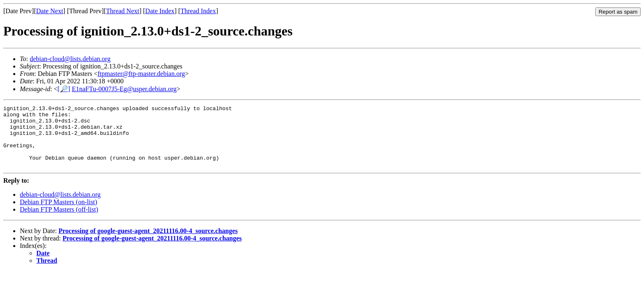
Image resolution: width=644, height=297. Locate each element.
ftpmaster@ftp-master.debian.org (141, 74)
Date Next (50, 11)
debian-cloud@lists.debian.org (70, 59)
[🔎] (64, 89)
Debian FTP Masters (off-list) (59, 222)
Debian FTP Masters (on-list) (58, 214)
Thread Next (123, 11)
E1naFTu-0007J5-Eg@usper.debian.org (124, 89)
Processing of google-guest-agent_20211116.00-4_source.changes (148, 243)
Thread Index (198, 11)
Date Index (160, 11)
